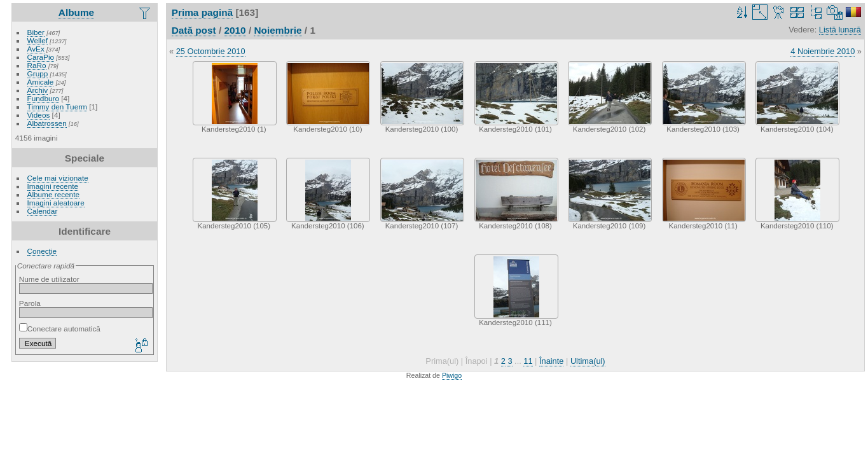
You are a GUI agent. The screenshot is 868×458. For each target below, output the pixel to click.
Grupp (38, 73)
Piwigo (452, 375)
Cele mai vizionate (58, 178)
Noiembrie (278, 30)
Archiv (38, 90)
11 (528, 361)
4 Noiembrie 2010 (823, 51)
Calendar (43, 211)
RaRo (37, 65)
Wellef (38, 40)
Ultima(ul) (588, 361)
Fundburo (43, 98)
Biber (36, 32)
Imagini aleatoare (56, 203)
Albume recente (53, 194)
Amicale (41, 82)
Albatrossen (47, 123)
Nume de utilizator (49, 279)
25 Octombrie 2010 (211, 51)
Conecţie (42, 251)
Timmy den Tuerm (57, 107)
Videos (39, 115)
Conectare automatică (60, 329)
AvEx (36, 49)
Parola (30, 303)
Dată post (194, 30)
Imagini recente (53, 186)
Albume (76, 12)
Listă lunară (840, 30)
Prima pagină (202, 12)
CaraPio (41, 57)
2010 (235, 30)
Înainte (551, 361)
